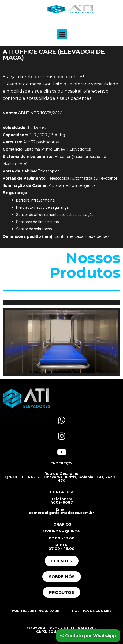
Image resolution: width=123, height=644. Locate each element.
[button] (62, 34)
